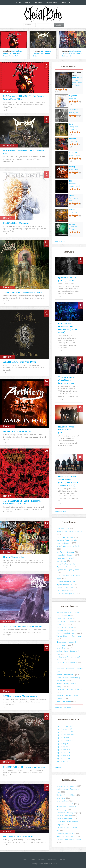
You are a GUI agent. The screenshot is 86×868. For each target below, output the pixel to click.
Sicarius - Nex (61, 624)
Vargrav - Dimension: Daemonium (69, 636)
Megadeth (73, 96)
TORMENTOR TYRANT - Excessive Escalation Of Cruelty (22, 502)
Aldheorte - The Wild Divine (66, 834)
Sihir (71, 181)
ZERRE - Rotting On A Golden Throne (23, 292)
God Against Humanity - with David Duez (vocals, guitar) (68, 328)
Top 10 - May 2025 (63, 753)
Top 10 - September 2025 (66, 741)
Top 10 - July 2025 (63, 747)
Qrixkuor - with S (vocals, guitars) (67, 279)
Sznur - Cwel (61, 648)
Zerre (71, 124)
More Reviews (60, 241)
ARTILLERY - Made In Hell (18, 431)
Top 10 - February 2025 (65, 761)
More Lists (59, 768)
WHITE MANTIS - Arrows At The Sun (23, 626)
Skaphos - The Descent (65, 627)
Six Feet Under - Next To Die (67, 663)
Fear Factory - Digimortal (65, 552)
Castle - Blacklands (63, 591)
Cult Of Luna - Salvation (65, 537)
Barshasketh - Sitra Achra (66, 555)
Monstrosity (77, 77)
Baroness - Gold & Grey (65, 588)
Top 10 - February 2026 (65, 726)
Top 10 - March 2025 (64, 758)
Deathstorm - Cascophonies (67, 786)
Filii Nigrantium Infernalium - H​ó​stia (69, 531)
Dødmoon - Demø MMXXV (66, 836)
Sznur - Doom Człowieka (65, 804)
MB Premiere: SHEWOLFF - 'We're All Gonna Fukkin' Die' (12, 53)
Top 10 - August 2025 (64, 744)
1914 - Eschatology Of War (66, 593)
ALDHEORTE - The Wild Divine (20, 362)
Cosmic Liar (73, 212)
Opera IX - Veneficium (64, 816)
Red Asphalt (73, 141)
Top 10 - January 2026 (64, 729)
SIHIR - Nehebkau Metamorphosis (20, 696)
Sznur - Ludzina (62, 801)
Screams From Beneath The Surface (77, 83)
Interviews (52, 3)
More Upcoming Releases (64, 707)
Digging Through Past (14, 557)
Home (18, 3)
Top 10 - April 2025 (63, 756)
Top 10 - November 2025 (66, 735)
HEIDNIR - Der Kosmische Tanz (19, 836)
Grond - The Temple (64, 701)
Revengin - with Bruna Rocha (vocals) (66, 430)
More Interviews (61, 511)
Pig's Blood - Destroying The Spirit (69, 689)
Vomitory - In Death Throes (66, 630)
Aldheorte (73, 153)
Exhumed (73, 138)
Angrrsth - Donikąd (63, 528)
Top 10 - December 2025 (66, 732)
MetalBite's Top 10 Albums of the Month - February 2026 (72, 53)
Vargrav (72, 224)
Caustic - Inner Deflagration (66, 633)
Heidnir (72, 195)
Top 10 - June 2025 (63, 750)
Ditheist (72, 210)
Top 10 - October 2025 (65, 738)
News (28, 3)
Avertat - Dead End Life (65, 675)
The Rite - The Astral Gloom (66, 795)
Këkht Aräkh (74, 110)
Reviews (38, 3)
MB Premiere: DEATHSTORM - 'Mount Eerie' (42, 53)
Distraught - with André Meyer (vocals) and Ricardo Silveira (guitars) (69, 481)
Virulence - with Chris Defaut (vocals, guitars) (66, 380)
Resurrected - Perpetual (65, 621)
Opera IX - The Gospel (64, 819)
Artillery (72, 167)
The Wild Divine (75, 155)
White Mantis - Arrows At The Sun (69, 546)
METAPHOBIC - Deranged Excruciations (24, 767)
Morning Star (74, 112)
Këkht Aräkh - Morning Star (66, 813)
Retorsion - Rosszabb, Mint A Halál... (69, 839)
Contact (66, 3)
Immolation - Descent (64, 618)
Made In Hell (73, 169)
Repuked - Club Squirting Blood (68, 570)
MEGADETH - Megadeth (16, 223)
